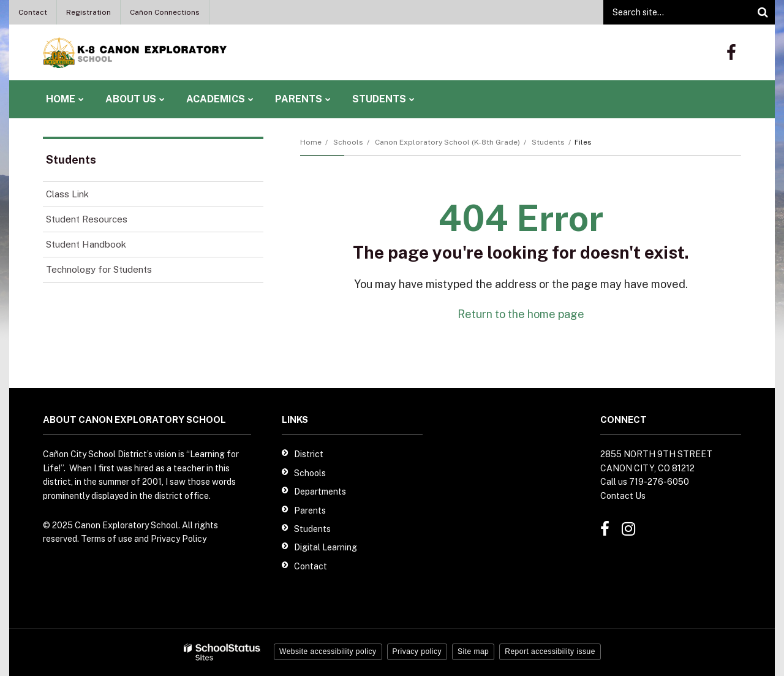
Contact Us (623, 496)
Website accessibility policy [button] (328, 651)
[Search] (763, 12)
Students (548, 142)
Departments (320, 492)
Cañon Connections (165, 12)
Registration (89, 12)
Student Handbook (86, 244)
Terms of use (107, 539)
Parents (310, 511)
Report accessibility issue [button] (550, 651)
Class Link (67, 194)
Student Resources (87, 219)
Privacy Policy (179, 539)
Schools (348, 142)
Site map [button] (473, 651)
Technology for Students (99, 269)
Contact (33, 12)
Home (311, 142)
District (309, 454)
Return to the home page (521, 314)
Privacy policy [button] (417, 651)
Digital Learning (326, 547)
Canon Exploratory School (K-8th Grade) (447, 142)
